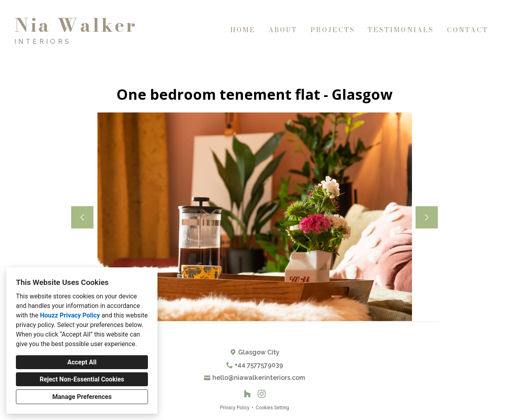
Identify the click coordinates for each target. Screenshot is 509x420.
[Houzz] (247, 394)
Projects (333, 30)
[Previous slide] (82, 217)
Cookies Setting (272, 408)
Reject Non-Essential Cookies (82, 379)
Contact (468, 30)
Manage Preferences (82, 397)
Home (243, 30)
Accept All (82, 362)
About (283, 30)
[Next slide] (427, 217)
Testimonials (401, 30)
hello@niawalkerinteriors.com (259, 378)
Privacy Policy (235, 408)
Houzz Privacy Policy (70, 315)
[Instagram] (262, 394)
